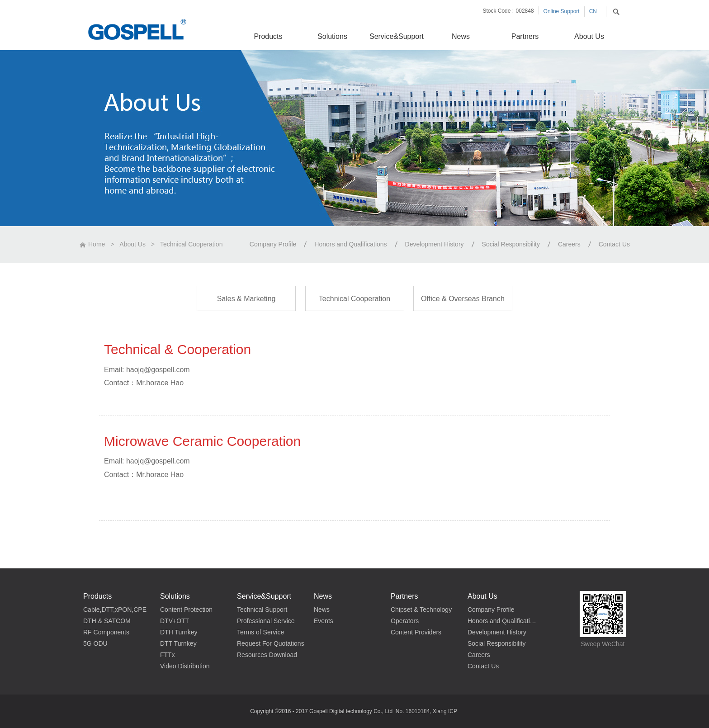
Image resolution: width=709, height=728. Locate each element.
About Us (132, 244)
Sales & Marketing (246, 299)
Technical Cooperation (191, 244)
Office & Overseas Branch (463, 299)
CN (593, 11)
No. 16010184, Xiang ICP (426, 711)
